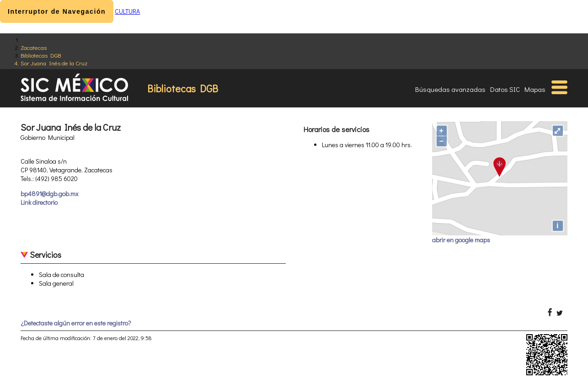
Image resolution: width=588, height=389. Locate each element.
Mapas (535, 89)
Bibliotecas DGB (41, 55)
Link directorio (39, 202)
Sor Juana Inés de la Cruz (54, 63)
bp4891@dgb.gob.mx (49, 194)
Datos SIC (505, 89)
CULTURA (127, 11)
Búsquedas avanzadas (450, 89)
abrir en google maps (461, 240)
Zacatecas (34, 47)
